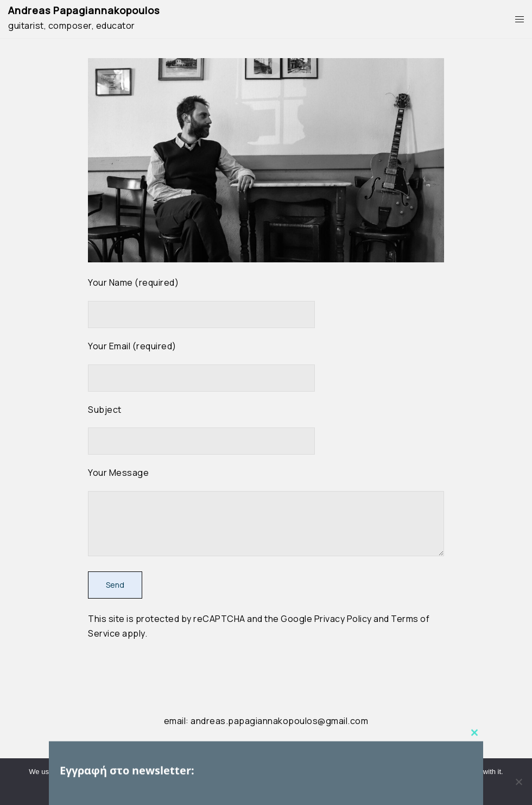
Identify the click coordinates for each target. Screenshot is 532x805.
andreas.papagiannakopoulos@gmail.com (279, 721)
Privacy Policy (343, 619)
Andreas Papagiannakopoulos (84, 10)
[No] (518, 782)
